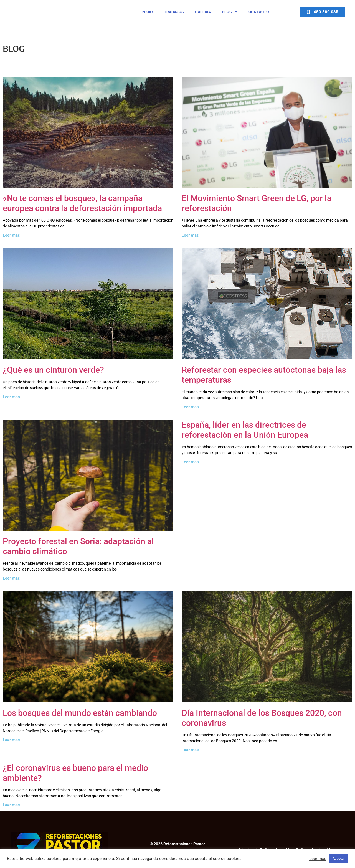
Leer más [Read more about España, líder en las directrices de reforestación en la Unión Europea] (190, 467)
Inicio (147, 14)
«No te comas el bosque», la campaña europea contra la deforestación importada (82, 208)
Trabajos (174, 14)
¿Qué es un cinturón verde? (53, 375)
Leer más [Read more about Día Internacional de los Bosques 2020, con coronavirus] (190, 755)
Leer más (318, 859)
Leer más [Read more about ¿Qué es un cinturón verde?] (11, 402)
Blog (230, 14)
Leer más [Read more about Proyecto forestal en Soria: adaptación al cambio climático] (11, 583)
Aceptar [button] (339, 858)
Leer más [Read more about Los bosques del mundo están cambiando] (11, 745)
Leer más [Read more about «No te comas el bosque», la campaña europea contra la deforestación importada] (11, 240)
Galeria (203, 14)
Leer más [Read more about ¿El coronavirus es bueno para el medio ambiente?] (11, 810)
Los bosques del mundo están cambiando (80, 718)
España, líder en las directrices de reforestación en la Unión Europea (245, 435)
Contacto (259, 14)
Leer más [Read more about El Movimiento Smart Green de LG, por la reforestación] (190, 240)
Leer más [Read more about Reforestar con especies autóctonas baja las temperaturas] (190, 412)
